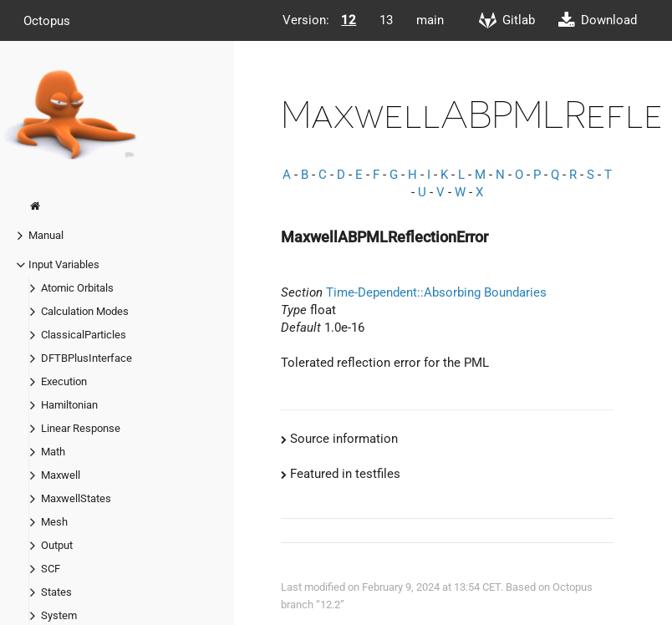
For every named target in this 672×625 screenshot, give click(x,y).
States (56, 592)
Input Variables (64, 264)
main (430, 20)
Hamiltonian (69, 405)
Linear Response (81, 428)
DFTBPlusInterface (87, 358)
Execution (64, 381)
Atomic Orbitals (77, 288)
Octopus (47, 20)
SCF (51, 569)
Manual (46, 235)
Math (53, 452)
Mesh (54, 522)
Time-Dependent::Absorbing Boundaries (436, 292)
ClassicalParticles (84, 335)
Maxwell (61, 475)
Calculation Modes (85, 311)
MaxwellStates (76, 498)
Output (57, 545)
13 (386, 20)
